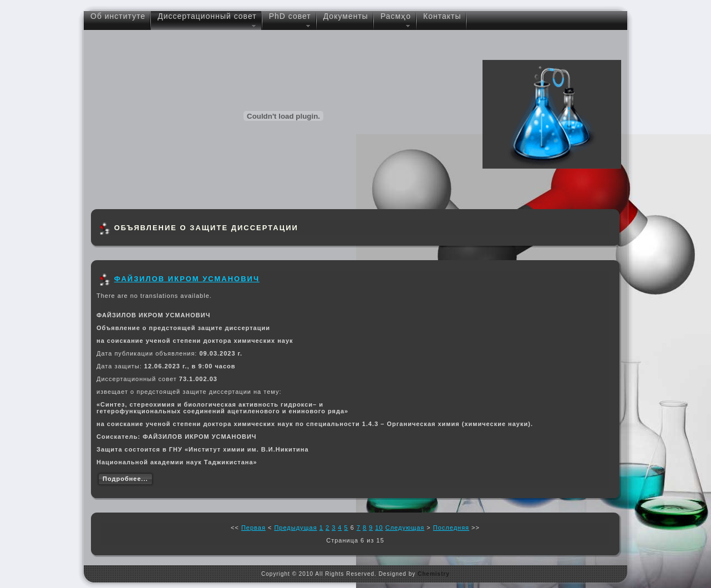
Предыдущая (295, 528)
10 (379, 528)
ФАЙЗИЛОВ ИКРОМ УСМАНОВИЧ (187, 279)
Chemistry (434, 574)
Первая (253, 528)
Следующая (405, 528)
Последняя (451, 528)
